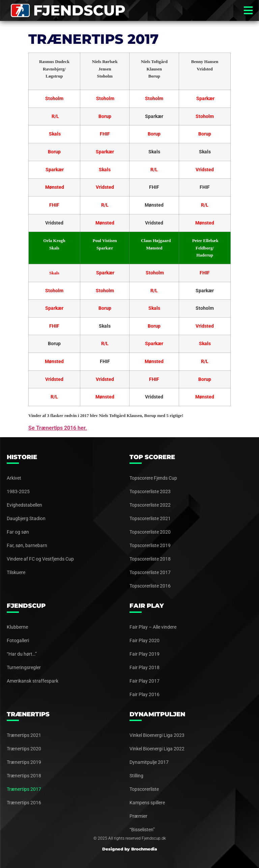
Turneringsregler (24, 667)
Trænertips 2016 (24, 803)
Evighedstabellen (24, 505)
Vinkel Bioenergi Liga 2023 (157, 735)
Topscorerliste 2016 (150, 586)
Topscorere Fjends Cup (153, 478)
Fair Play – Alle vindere (153, 627)
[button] (248, 11)
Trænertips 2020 (24, 749)
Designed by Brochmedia (130, 849)
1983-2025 (18, 491)
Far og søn (18, 532)
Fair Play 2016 (145, 694)
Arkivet (14, 478)
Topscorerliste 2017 (150, 572)
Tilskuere (16, 572)
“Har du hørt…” (22, 654)
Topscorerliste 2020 (150, 532)
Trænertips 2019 (24, 762)
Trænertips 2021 (24, 735)
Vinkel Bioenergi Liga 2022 (157, 749)
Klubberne (17, 627)
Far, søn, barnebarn (27, 545)
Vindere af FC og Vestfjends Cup (40, 559)
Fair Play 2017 (145, 681)
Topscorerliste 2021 (150, 518)
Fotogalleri (18, 640)
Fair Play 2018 (145, 667)
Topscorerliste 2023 (150, 491)
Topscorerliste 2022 (150, 505)
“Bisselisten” (142, 830)
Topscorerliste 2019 (150, 545)
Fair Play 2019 (145, 654)
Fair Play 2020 (145, 640)
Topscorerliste (144, 789)
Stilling (136, 776)
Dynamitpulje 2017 (149, 762)
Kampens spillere (147, 803)
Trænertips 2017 (24, 789)
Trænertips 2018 (24, 776)
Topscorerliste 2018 (150, 559)
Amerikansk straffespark (33, 681)
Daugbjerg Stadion (26, 518)
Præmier (138, 816)
